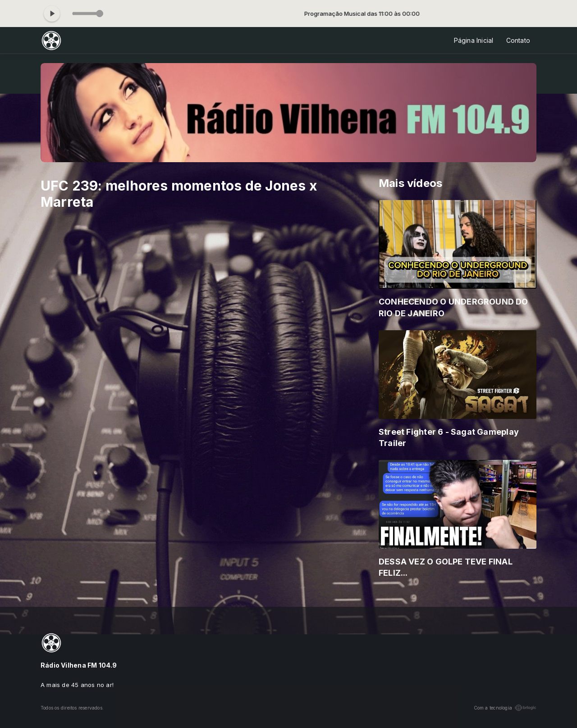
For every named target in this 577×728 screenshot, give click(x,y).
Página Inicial (474, 40)
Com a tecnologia (505, 708)
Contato (518, 40)
